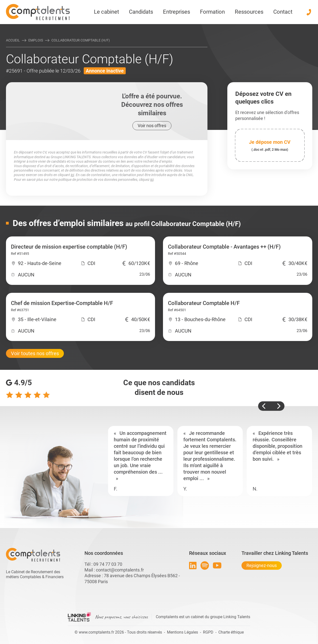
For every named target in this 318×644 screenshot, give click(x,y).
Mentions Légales (182, 632)
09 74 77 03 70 (108, 564)
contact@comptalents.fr (120, 570)
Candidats (141, 12)
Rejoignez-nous (262, 565)
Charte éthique (231, 632)
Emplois (36, 40)
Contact (283, 12)
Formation (212, 12)
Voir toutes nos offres (35, 353)
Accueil (13, 40)
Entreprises (177, 12)
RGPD (208, 632)
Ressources (249, 12)
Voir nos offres (152, 126)
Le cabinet (106, 12)
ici (72, 175)
